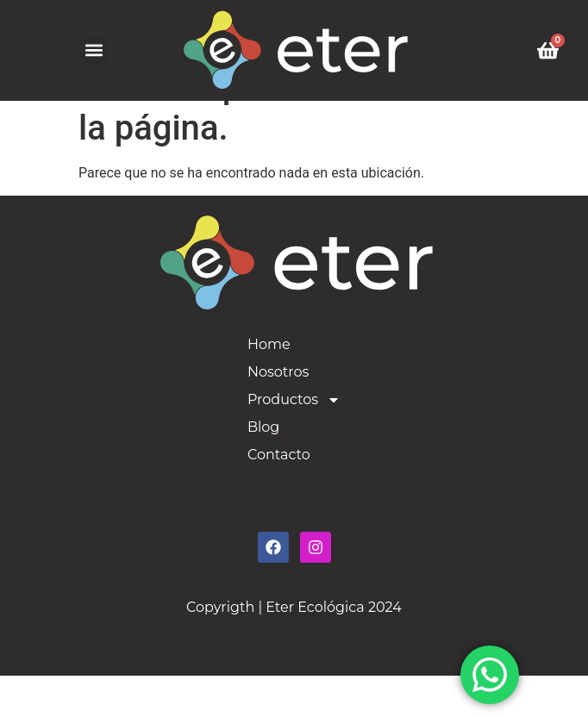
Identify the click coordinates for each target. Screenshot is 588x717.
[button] (94, 50)
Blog (263, 468)
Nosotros (278, 413)
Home (269, 386)
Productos (294, 441)
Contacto (279, 496)
